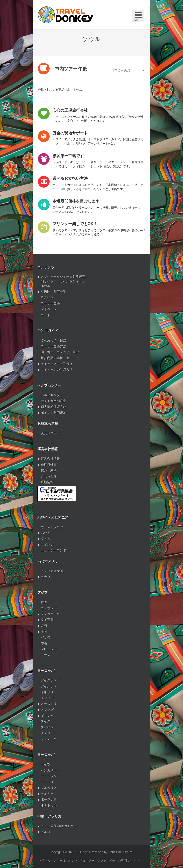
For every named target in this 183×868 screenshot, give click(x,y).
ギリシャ (47, 715)
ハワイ (46, 533)
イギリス (47, 692)
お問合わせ (49, 476)
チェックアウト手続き (57, 364)
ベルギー (47, 794)
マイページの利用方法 (57, 370)
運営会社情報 (50, 459)
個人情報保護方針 (54, 407)
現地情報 (47, 482)
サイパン (47, 545)
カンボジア (49, 608)
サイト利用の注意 (54, 401)
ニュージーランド (54, 550)
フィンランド (50, 776)
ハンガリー (49, 770)
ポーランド (49, 799)
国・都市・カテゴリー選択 (60, 352)
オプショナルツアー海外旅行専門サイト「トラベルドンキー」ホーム (63, 281)
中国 (44, 631)
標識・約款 (49, 470)
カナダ (46, 577)
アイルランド (50, 686)
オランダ (47, 710)
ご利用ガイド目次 (54, 340)
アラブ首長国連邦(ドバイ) (59, 826)
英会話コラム (50, 433)
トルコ (46, 832)
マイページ (49, 309)
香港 (44, 643)
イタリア (47, 698)
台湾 (44, 626)
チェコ (46, 733)
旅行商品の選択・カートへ (60, 358)
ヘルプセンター (52, 395)
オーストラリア (52, 527)
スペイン (47, 727)
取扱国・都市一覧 (54, 291)
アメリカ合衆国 (52, 571)
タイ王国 (47, 620)
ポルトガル (49, 805)
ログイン (47, 297)
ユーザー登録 (50, 303)
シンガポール (50, 614)
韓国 (44, 602)
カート (46, 315)
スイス (46, 721)
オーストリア (50, 704)
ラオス (46, 655)
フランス (47, 782)
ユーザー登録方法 (54, 346)
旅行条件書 (49, 464)
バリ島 (46, 637)
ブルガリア (49, 788)
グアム (46, 539)
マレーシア (49, 649)
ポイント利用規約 (54, 413)
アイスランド (50, 680)
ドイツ (46, 764)
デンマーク (49, 739)
